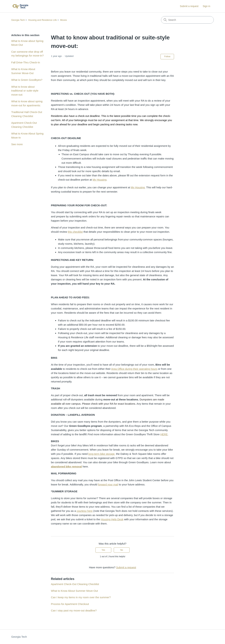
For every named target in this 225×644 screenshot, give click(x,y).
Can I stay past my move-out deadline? (74, 610)
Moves (63, 20)
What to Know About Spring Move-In (27, 136)
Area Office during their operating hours (134, 369)
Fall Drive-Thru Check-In (26, 62)
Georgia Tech (18, 20)
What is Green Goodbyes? (27, 80)
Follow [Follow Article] (167, 56)
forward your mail (108, 484)
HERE (164, 434)
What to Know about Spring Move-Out (27, 43)
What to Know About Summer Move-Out (23, 71)
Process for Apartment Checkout (70, 604)
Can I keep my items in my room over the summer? (81, 597)
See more (17, 144)
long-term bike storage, (102, 454)
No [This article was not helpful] (122, 550)
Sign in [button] (206, 6)
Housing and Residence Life (42, 20)
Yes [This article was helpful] (103, 550)
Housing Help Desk (112, 519)
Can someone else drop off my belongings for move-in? (27, 54)
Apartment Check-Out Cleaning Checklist (24, 125)
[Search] (187, 20)
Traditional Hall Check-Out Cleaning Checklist (27, 114)
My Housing (100, 180)
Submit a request (189, 6)
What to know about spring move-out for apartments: (27, 103)
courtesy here (85, 511)
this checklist (75, 232)
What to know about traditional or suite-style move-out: (25, 91)
